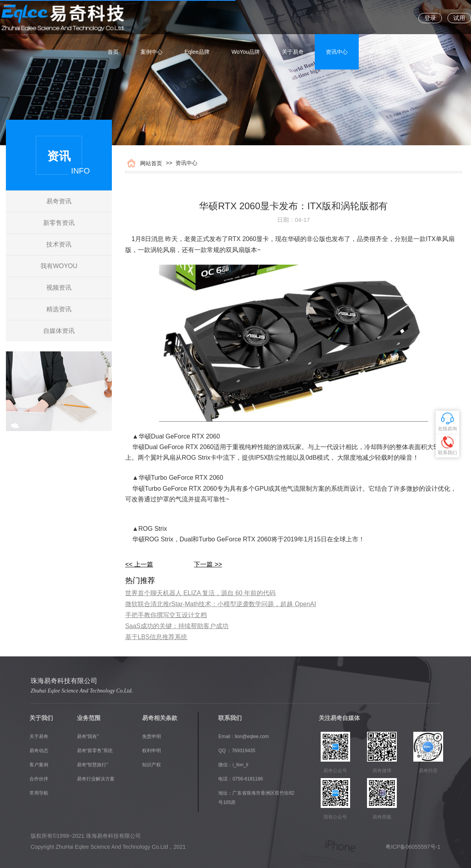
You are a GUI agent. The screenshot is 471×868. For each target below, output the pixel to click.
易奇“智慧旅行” (93, 765)
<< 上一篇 (139, 564)
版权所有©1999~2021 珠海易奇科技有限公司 (86, 836)
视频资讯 (59, 288)
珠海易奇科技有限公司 (64, 681)
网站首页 (150, 163)
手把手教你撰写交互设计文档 (166, 615)
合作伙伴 (39, 779)
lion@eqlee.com (252, 736)
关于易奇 (293, 18)
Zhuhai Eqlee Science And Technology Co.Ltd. (82, 691)
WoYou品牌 (246, 18)
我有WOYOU (59, 266)
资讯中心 (337, 18)
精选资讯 (59, 309)
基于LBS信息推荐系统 (156, 637)
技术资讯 (59, 244)
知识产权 (152, 765)
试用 (459, 18)
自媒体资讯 (59, 331)
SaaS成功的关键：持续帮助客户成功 (177, 626)
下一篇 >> (208, 564)
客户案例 (39, 765)
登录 (430, 18)
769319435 (243, 751)
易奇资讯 (59, 201)
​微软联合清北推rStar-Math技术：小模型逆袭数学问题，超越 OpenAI (221, 604)
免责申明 (152, 736)
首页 (113, 18)
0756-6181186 (247, 779)
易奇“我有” (88, 736)
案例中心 (152, 18)
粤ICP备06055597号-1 (413, 847)
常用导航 (39, 793)
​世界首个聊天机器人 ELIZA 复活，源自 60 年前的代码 (200, 593)
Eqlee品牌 (197, 18)
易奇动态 (39, 751)
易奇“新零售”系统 (95, 751)
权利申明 (152, 751)
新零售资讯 (59, 223)
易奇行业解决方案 (96, 779)
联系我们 (381, 18)
